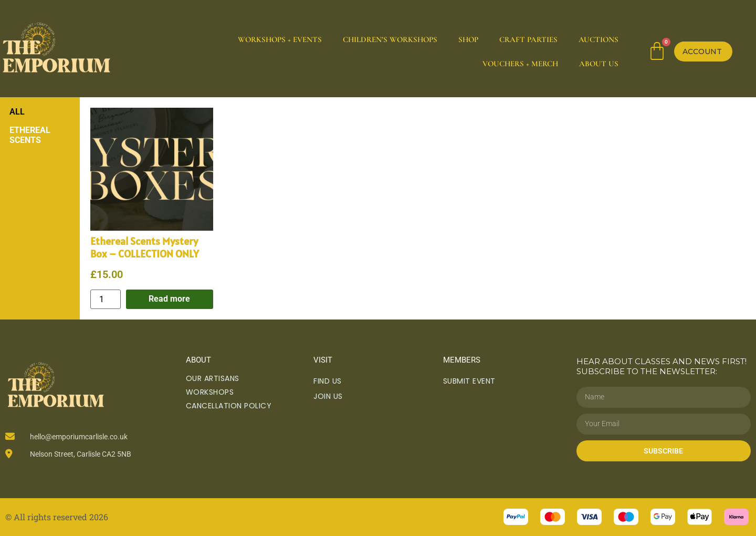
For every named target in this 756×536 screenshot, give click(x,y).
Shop (468, 39)
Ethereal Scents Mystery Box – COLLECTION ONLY (145, 248)
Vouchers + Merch (520, 64)
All (17, 112)
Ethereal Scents (30, 135)
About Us (599, 64)
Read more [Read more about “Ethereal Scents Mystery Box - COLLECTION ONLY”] (169, 299)
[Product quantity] (106, 299)
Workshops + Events (280, 39)
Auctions (598, 39)
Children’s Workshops (390, 39)
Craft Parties (528, 39)
